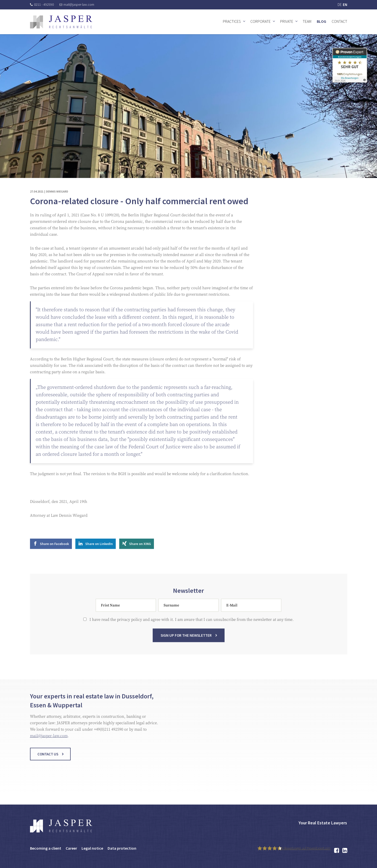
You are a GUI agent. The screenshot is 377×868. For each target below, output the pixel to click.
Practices (232, 21)
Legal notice (92, 848)
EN (345, 5)
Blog (321, 21)
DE (340, 5)
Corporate (261, 21)
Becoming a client (46, 848)
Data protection (122, 848)
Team (307, 21)
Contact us (48, 758)
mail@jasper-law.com (77, 4)
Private (287, 21)
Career (71, 848)
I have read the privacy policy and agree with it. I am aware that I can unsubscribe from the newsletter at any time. (188, 624)
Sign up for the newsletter (186, 639)
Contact (339, 21)
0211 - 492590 (42, 4)
